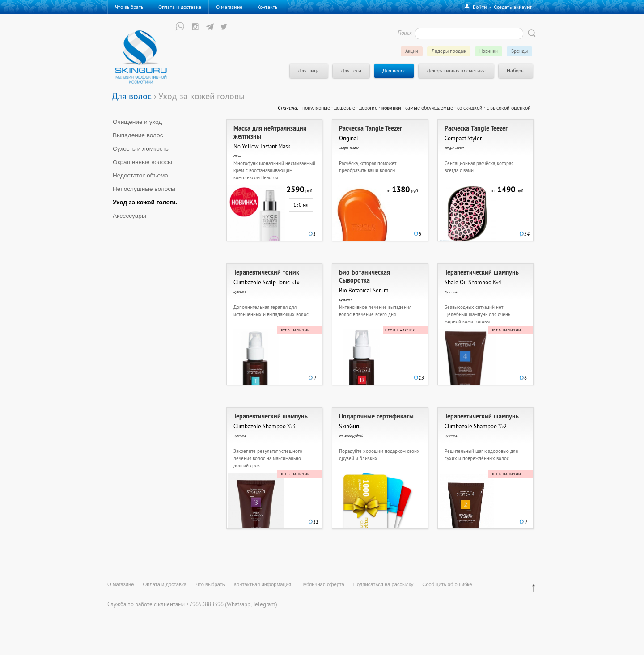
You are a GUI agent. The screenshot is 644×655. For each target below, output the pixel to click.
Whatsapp (239, 604)
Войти (480, 7)
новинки (391, 108)
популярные (316, 108)
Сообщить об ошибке (447, 584)
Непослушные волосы (144, 189)
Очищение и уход (137, 122)
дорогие (368, 108)
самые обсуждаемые (429, 108)
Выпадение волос (138, 135)
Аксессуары (129, 216)
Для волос (132, 96)
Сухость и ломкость (141, 149)
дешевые (345, 108)
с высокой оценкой (509, 108)
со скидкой (470, 108)
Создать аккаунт (513, 7)
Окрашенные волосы (142, 162)
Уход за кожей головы (146, 202)
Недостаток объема (140, 175)
